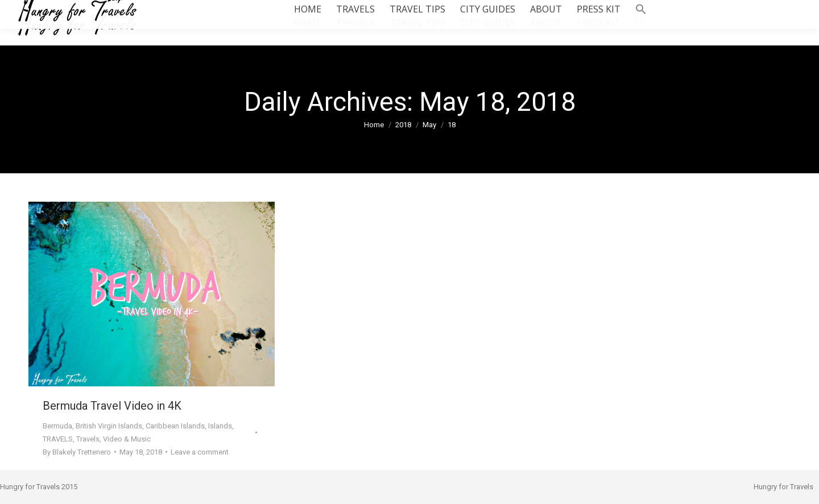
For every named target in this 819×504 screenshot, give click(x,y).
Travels (88, 439)
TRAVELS (58, 439)
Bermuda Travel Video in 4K (112, 406)
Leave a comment (200, 452)
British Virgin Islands (109, 426)
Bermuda (57, 426)
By (77, 452)
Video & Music (127, 439)
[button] (641, 23)
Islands (220, 426)
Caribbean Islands (175, 426)
